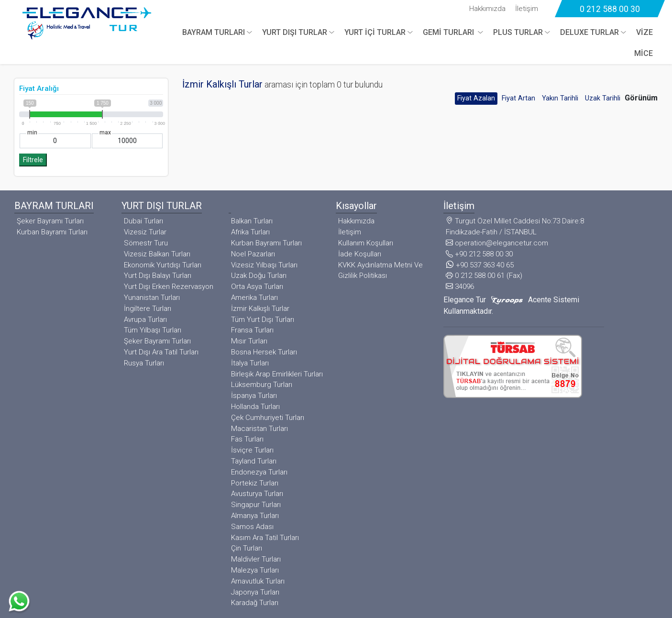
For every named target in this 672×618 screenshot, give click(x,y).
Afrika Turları (250, 232)
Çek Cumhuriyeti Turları (268, 418)
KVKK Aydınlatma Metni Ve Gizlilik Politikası (380, 270)
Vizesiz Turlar (145, 232)
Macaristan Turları (259, 429)
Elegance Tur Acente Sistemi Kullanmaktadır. (511, 305)
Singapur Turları (256, 505)
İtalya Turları (250, 363)
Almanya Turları (255, 516)
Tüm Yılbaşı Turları (153, 330)
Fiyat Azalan (476, 98)
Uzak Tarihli (603, 98)
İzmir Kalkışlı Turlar (260, 309)
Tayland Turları (254, 461)
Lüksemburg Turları (262, 385)
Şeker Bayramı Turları (50, 221)
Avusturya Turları (257, 494)
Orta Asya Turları (257, 287)
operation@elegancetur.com (497, 243)
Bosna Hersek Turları (264, 352)
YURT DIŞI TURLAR (295, 32)
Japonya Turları (255, 592)
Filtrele (33, 160)
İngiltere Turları (148, 309)
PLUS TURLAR (518, 32)
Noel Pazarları (253, 254)
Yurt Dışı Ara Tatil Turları (161, 352)
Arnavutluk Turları (258, 581)
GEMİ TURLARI (449, 32)
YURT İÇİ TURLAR (375, 32)
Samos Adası (252, 527)
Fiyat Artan (518, 98)
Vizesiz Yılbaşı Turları (264, 265)
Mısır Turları (249, 341)
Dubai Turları (143, 221)
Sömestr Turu (146, 243)
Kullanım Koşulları (366, 243)
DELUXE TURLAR (589, 32)
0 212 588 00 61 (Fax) (484, 276)
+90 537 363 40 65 (480, 265)
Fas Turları (247, 439)
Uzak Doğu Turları (259, 276)
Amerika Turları (254, 298)
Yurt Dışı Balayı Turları (158, 276)
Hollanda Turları (255, 407)
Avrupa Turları (145, 320)
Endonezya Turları (259, 472)
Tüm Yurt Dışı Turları (263, 320)
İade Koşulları (360, 254)
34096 (460, 287)
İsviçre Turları (252, 450)
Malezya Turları (255, 570)
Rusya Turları (144, 363)
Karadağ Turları (255, 603)
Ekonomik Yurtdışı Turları (163, 265)
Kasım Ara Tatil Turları (265, 538)
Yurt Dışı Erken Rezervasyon (169, 287)
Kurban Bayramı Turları (52, 232)
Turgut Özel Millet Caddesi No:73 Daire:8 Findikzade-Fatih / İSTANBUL (515, 226)
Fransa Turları (252, 330)
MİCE (644, 53)
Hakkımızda (487, 9)
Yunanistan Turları (152, 298)
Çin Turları (247, 548)
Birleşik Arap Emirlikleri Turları (277, 374)
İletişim (527, 9)
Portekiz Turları (255, 483)
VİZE (644, 32)
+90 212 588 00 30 (479, 254)
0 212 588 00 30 (610, 9)
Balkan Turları (252, 221)
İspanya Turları (254, 396)
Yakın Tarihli (560, 98)
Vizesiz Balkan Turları (157, 254)
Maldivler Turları (256, 559)
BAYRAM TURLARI (214, 32)
